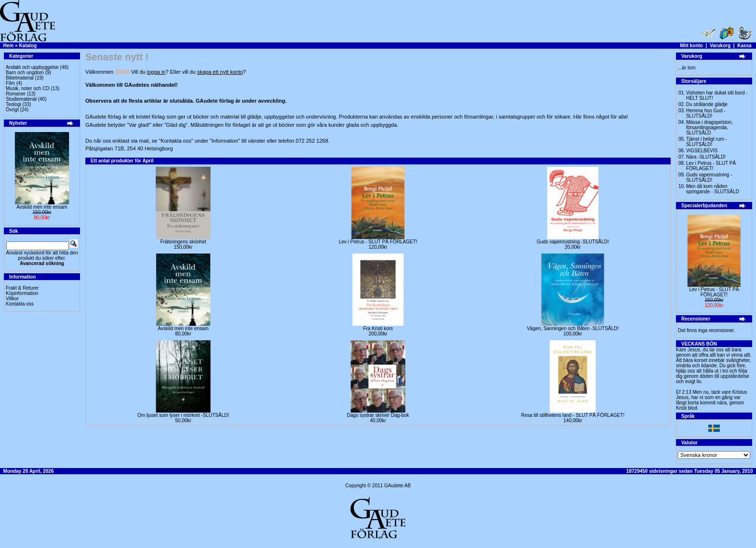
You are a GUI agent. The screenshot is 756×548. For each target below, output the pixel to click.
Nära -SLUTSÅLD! (706, 157)
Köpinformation (22, 293)
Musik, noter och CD (28, 88)
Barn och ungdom (25, 73)
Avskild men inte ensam (42, 207)
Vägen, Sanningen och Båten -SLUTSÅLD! (573, 328)
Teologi (13, 104)
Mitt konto (691, 46)
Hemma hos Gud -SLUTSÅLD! (706, 113)
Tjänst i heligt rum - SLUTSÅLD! (707, 142)
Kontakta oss (20, 304)
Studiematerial (21, 99)
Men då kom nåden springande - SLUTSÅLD (713, 189)
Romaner (16, 94)
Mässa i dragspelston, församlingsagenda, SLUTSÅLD (709, 127)
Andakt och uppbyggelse (32, 67)
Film (10, 83)
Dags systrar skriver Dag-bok (378, 415)
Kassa (744, 46)
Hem (9, 46)
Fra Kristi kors (378, 328)
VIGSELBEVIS (702, 151)
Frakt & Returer (22, 288)
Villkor (12, 299)
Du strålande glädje (707, 104)
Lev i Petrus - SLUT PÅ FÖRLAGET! (378, 242)
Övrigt (12, 110)
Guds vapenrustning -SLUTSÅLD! (573, 242)
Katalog (28, 46)
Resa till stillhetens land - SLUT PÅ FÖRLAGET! (573, 415)
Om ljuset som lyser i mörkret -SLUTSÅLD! (183, 415)
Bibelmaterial (20, 78)
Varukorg (720, 46)
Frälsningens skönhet (183, 242)
